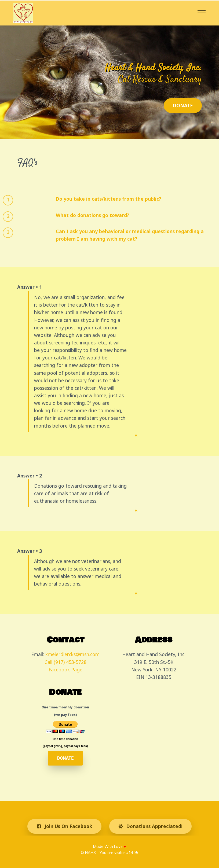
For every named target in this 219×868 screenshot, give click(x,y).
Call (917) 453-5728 (65, 662)
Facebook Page (65, 670)
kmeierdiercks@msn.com (72, 654)
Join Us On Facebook (64, 826)
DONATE (183, 105)
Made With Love (110, 847)
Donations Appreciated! (150, 826)
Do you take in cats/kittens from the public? (109, 199)
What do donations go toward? (93, 215)
